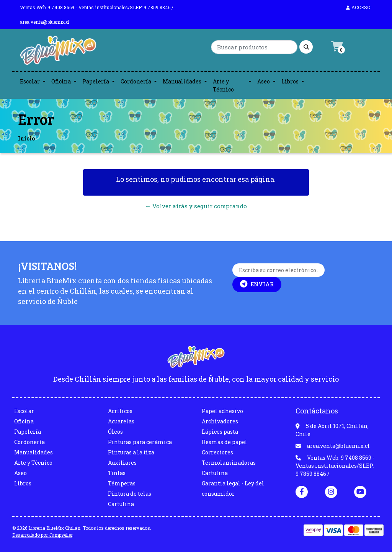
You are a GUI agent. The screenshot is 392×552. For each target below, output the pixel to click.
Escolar (30, 81)
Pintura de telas (130, 494)
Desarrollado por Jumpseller (42, 535)
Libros (290, 81)
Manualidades (182, 81)
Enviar (257, 284)
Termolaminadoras (229, 463)
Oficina (61, 81)
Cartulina (121, 504)
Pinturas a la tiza (131, 452)
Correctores (217, 452)
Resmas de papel (225, 442)
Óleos (115, 432)
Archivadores (220, 421)
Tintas (117, 473)
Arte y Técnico (223, 85)
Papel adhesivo (222, 411)
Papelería (96, 81)
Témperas (122, 483)
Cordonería (136, 81)
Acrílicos (120, 411)
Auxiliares (122, 463)
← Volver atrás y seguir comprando (196, 206)
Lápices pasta (220, 432)
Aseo (264, 81)
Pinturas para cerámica (140, 442)
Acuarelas (121, 421)
